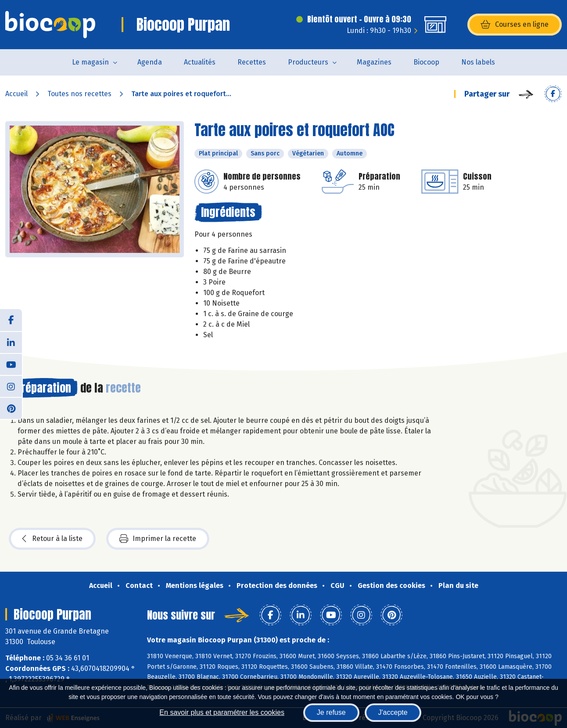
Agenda (150, 62)
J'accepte (393, 712)
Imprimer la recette (158, 539)
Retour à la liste (52, 539)
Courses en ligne (515, 25)
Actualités (200, 62)
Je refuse (331, 712)
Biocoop (426, 62)
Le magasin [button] (90, 62)
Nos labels (478, 62)
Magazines (374, 62)
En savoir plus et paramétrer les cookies (222, 712)
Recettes (252, 62)
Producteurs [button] (308, 62)
